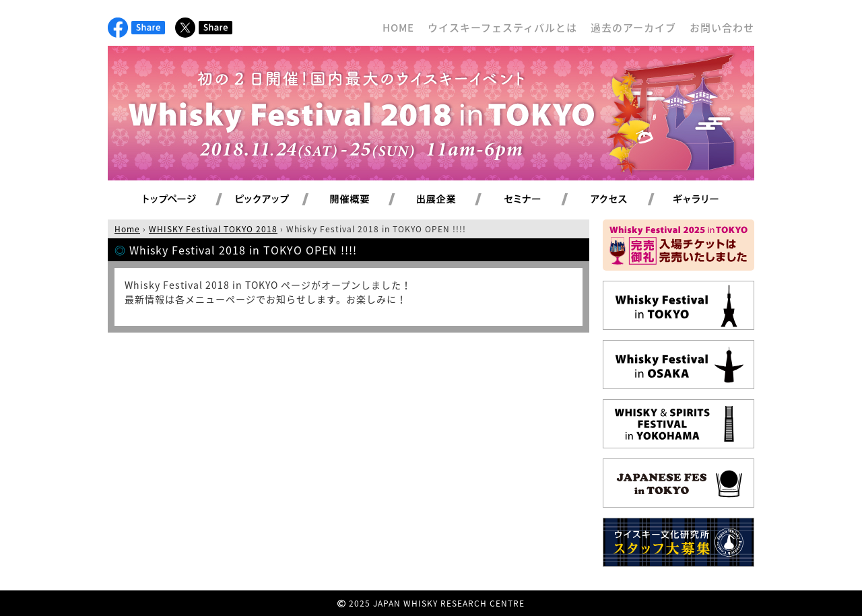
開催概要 (366, 200)
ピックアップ (279, 200)
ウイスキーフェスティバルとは (502, 28)
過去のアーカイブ (633, 28)
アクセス (625, 200)
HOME (398, 28)
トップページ (172, 200)
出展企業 (452, 200)
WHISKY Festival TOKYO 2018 (213, 229)
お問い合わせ (722, 28)
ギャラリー (711, 200)
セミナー (538, 200)
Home (127, 229)
